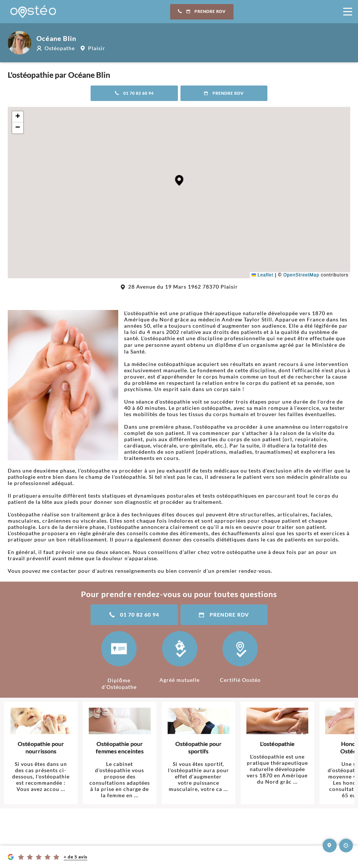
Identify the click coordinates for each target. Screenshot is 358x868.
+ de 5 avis (76, 857)
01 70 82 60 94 (134, 93)
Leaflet (262, 275)
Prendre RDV (202, 11)
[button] (179, 180)
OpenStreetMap (301, 275)
